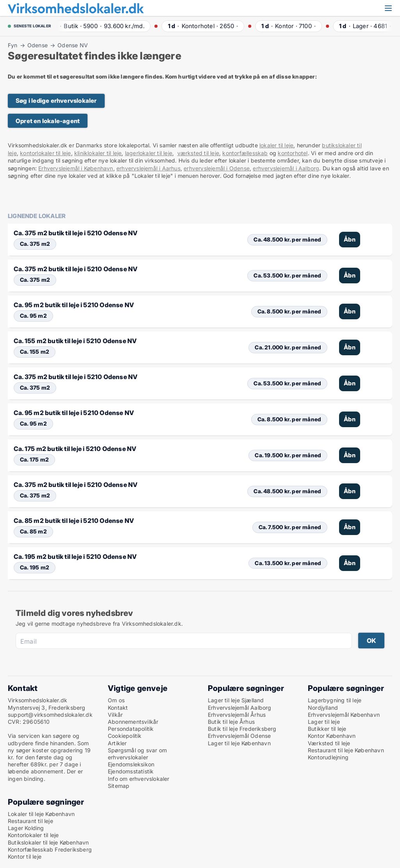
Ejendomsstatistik (131, 771)
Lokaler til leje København (41, 814)
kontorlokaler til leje (45, 153)
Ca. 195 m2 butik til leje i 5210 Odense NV (75, 557)
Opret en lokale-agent (48, 121)
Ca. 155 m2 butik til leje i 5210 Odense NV (75, 341)
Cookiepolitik (125, 736)
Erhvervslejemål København (344, 715)
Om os (116, 700)
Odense (37, 45)
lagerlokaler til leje (149, 153)
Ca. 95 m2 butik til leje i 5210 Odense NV (74, 305)
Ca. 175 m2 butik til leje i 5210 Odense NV (75, 449)
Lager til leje (324, 722)
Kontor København (332, 736)
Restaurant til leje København (346, 750)
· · (100, 26)
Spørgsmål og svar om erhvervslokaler (137, 754)
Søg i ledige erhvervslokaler (56, 101)
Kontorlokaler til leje (33, 835)
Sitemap (119, 786)
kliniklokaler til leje (98, 153)
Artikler (117, 743)
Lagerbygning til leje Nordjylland (335, 704)
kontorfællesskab (245, 153)
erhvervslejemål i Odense (217, 168)
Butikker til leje (327, 729)
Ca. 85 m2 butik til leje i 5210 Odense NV (74, 521)
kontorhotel (293, 153)
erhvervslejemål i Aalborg (286, 168)
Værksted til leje (329, 743)
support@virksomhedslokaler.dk (50, 715)
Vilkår (115, 715)
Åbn (350, 239)
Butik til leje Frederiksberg (242, 729)
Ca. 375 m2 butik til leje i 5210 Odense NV (76, 233)
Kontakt (118, 708)
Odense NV (73, 45)
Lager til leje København (239, 743)
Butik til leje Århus (231, 722)
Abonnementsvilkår (133, 722)
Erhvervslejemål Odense (239, 736)
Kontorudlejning (328, 757)
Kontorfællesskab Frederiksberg (50, 849)
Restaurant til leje (30, 821)
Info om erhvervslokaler (139, 779)
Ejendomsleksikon (131, 764)
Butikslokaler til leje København (48, 842)
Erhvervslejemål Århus (237, 715)
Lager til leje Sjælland (236, 700)
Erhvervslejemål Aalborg (240, 708)
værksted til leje (198, 153)
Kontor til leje (25, 856)
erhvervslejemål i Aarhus (148, 168)
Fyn (13, 45)
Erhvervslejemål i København (76, 168)
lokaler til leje (276, 145)
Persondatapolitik (131, 729)
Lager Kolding (26, 828)
